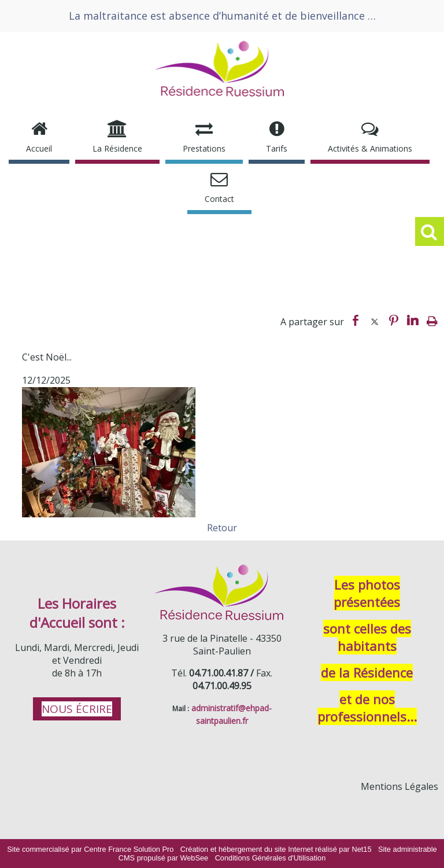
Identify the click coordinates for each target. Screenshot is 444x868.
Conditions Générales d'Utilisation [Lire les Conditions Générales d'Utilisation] (271, 858)
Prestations (204, 148)
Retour (222, 528)
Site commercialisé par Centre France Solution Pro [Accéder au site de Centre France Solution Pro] (90, 849)
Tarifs (277, 148)
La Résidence (117, 148)
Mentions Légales (399, 786)
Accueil (39, 148)
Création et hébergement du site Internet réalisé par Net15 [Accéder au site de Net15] (276, 849)
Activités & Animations (370, 148)
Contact (219, 199)
